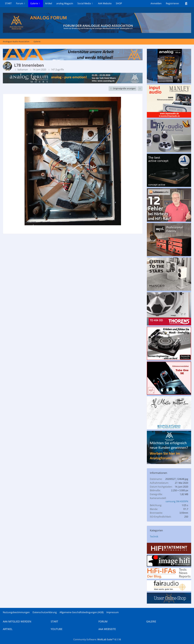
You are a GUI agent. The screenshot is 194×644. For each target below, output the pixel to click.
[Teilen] (140, 89)
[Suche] (186, 4)
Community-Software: (97, 639)
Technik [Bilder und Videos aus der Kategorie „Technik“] (154, 537)
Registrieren (172, 3)
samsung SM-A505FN (177, 501)
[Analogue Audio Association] (97, 23)
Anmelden (156, 3)
